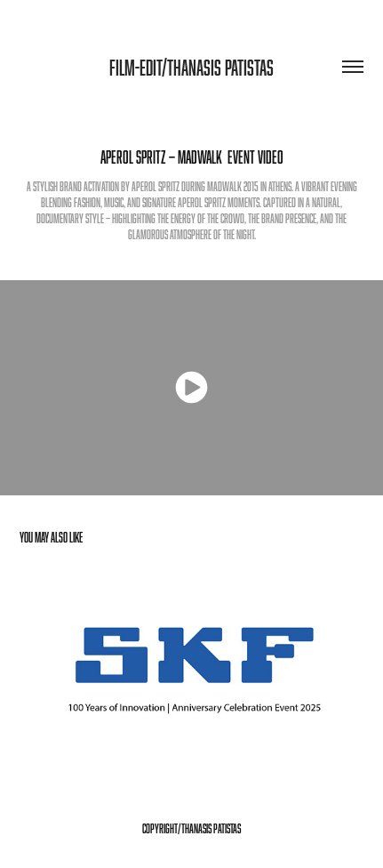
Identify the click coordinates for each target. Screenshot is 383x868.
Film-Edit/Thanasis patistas (191, 67)
